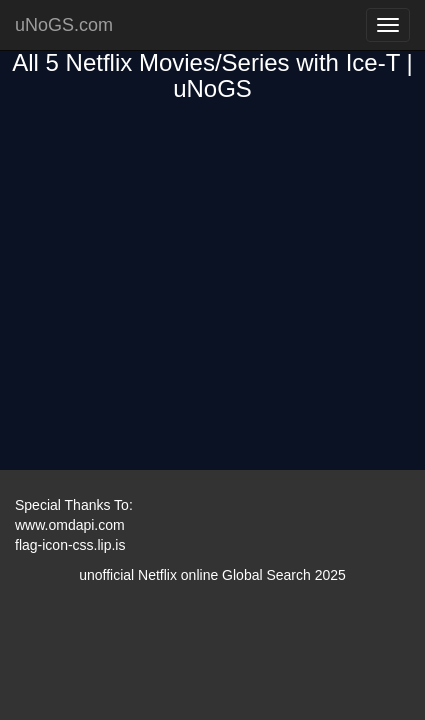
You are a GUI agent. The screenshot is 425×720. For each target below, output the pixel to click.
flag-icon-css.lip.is (70, 545)
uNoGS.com (64, 25)
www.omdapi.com (70, 525)
